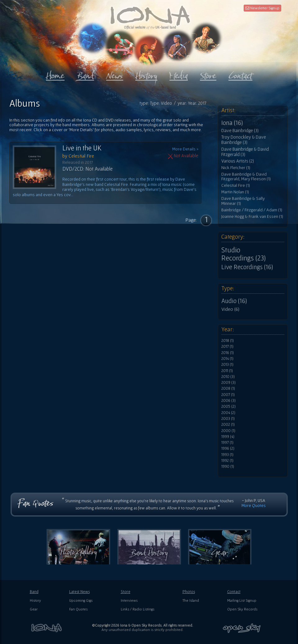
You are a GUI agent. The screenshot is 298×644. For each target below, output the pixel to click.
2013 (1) (227, 365)
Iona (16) (232, 123)
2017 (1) (227, 347)
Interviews (129, 600)
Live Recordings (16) (247, 267)
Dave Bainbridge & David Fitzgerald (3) (245, 152)
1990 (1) (228, 467)
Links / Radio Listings (138, 609)
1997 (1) (227, 443)
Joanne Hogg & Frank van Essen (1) (252, 216)
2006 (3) (228, 401)
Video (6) (230, 309)
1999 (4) (228, 437)
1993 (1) (227, 455)
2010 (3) (228, 377)
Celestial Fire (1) (236, 185)
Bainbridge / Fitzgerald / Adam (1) (252, 210)
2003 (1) (228, 419)
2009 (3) (228, 383)
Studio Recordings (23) (244, 254)
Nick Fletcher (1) (236, 168)
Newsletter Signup (262, 8)
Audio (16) (234, 301)
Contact (234, 592)
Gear (34, 609)
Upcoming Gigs (81, 600)
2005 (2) (228, 407)
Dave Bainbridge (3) (240, 131)
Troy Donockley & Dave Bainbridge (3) (244, 140)
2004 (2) (228, 413)
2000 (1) (228, 431)
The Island (191, 600)
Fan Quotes (78, 609)
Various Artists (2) (238, 161)
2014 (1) (227, 359)
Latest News (79, 592)
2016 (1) (228, 353)
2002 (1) (228, 425)
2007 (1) (228, 395)
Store (126, 592)
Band (34, 592)
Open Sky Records (242, 609)
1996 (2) (228, 448)
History (35, 600)
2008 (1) (228, 389)
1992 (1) (227, 461)
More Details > (185, 149)
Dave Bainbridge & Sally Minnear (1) (243, 201)
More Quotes (254, 505)
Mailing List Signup (242, 600)
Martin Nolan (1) (235, 192)
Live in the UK (82, 148)
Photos (189, 592)
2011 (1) (227, 371)
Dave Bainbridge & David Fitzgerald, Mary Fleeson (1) (246, 177)
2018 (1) (228, 341)
